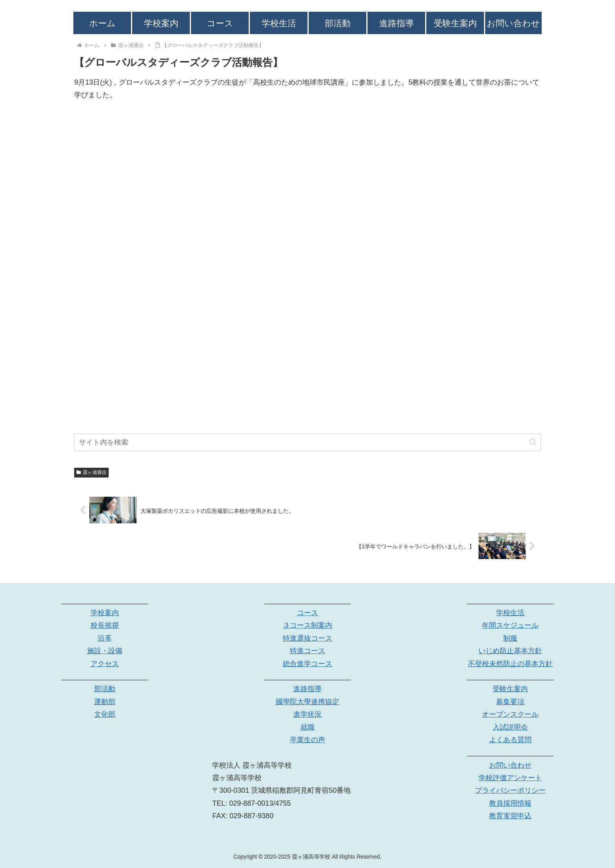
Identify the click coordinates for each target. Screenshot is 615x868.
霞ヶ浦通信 (91, 472)
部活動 (105, 689)
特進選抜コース (307, 638)
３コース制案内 (307, 626)
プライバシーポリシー (510, 791)
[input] (307, 442)
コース (307, 613)
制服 (510, 638)
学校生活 (510, 613)
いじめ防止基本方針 (510, 651)
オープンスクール (510, 715)
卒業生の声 (307, 740)
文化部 (105, 715)
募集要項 (510, 702)
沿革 (105, 638)
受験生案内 (510, 689)
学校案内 (105, 613)
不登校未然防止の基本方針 (510, 664)
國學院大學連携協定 (307, 702)
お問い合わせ (510, 765)
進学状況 (307, 715)
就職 (307, 727)
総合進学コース (307, 664)
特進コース (307, 651)
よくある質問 (510, 740)
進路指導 (307, 689)
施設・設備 (105, 651)
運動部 (105, 702)
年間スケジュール (510, 626)
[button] (533, 442)
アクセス (105, 664)
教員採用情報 (510, 803)
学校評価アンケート (510, 778)
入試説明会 (510, 727)
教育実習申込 (510, 816)
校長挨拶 (105, 626)
